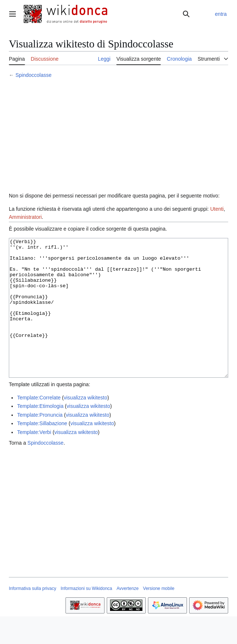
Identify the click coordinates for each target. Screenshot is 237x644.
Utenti (217, 209)
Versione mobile (159, 616)
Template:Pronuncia (40, 442)
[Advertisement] (118, 136)
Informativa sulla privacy (33, 616)
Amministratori (25, 217)
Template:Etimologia (40, 434)
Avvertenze (128, 616)
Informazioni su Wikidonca (86, 616)
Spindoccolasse (33, 75)
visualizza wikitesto (85, 425)
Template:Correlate (39, 425)
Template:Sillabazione (42, 451)
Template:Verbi (34, 460)
